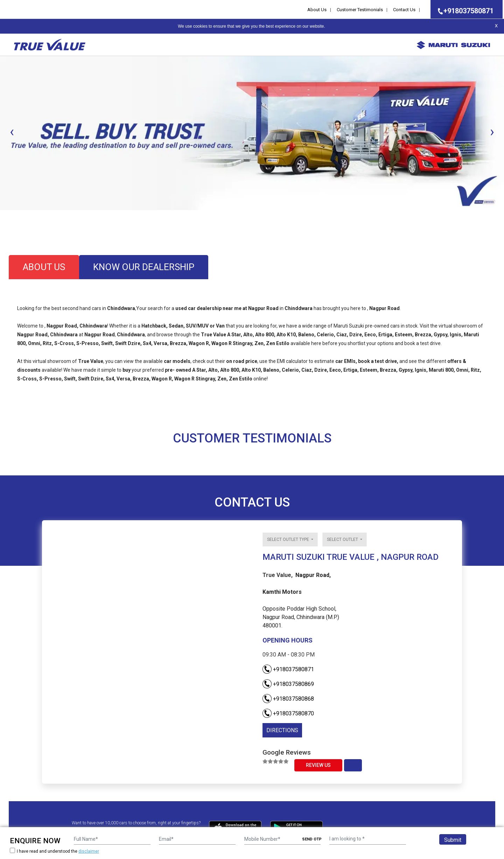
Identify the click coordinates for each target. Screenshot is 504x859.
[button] (2, 216)
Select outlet (343, 540)
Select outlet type (289, 540)
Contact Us (404, 10)
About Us (317, 10)
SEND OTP (312, 839)
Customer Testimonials (360, 10)
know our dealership (144, 267)
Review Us (318, 765)
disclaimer (89, 851)
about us (44, 267)
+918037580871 (463, 11)
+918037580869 (288, 684)
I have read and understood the (54, 851)
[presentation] (12, 132)
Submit (453, 840)
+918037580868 (288, 699)
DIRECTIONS (282, 730)
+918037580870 (288, 713)
